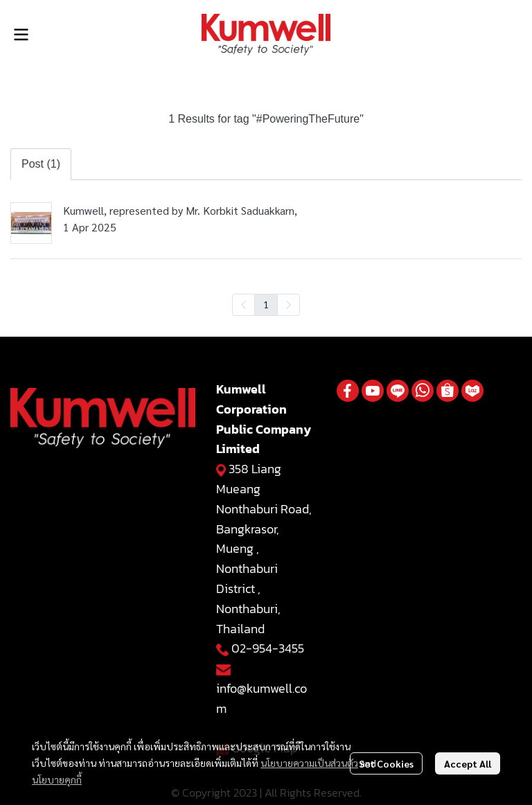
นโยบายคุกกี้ (57, 779)
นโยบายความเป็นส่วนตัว (309, 763)
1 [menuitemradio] (266, 304)
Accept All (468, 763)
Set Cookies (386, 763)
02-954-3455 (268, 648)
